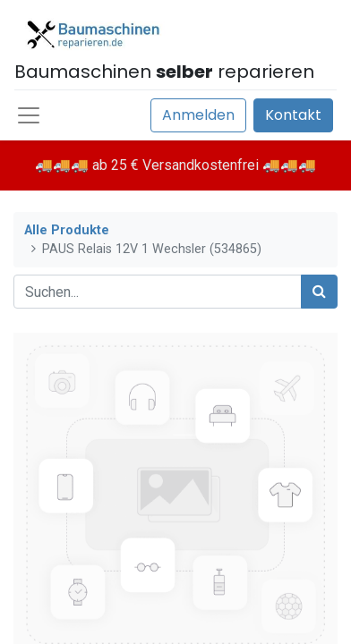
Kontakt (293, 115)
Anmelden (198, 115)
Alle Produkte (67, 230)
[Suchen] (319, 292)
